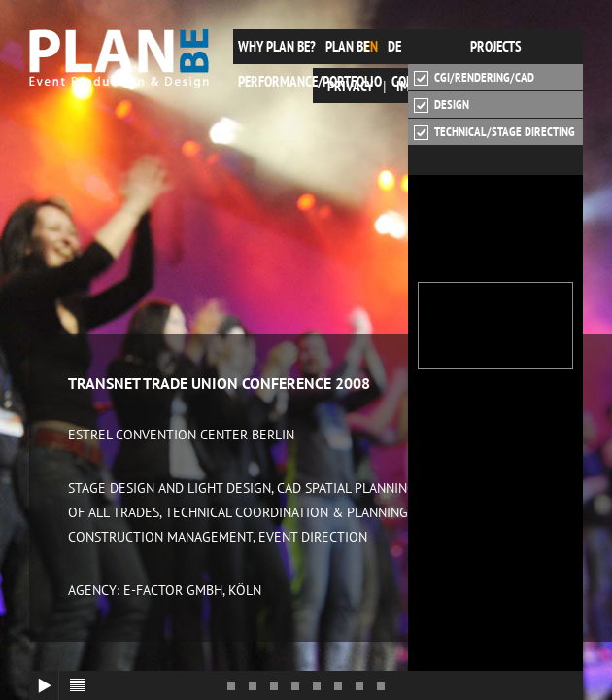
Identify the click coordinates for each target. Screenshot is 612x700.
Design (442, 105)
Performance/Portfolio (310, 81)
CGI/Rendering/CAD (474, 78)
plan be (347, 46)
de (394, 46)
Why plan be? (277, 46)
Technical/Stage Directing (494, 132)
